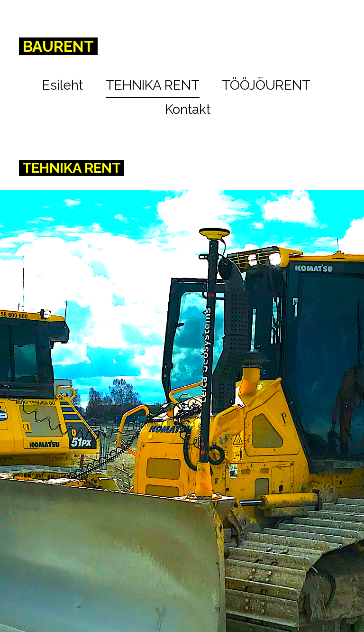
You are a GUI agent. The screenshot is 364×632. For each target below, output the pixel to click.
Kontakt (188, 109)
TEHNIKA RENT (153, 85)
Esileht (63, 85)
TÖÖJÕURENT (266, 85)
